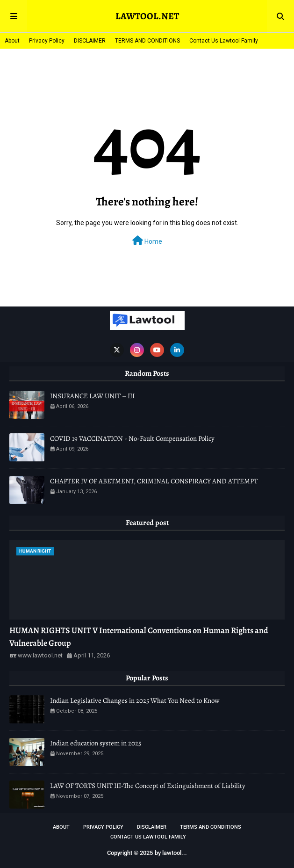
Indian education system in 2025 (96, 743)
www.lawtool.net (40, 655)
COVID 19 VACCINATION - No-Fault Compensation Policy (132, 438)
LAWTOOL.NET (147, 16)
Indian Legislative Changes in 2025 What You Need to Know (135, 700)
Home (147, 241)
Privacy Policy (47, 41)
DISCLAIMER (90, 41)
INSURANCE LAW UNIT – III (92, 396)
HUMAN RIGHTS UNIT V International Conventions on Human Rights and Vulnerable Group (139, 637)
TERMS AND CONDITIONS (147, 41)
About (12, 41)
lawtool (172, 853)
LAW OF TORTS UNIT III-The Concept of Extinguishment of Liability (148, 786)
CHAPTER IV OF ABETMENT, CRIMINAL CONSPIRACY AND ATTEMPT (154, 481)
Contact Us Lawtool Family (224, 41)
